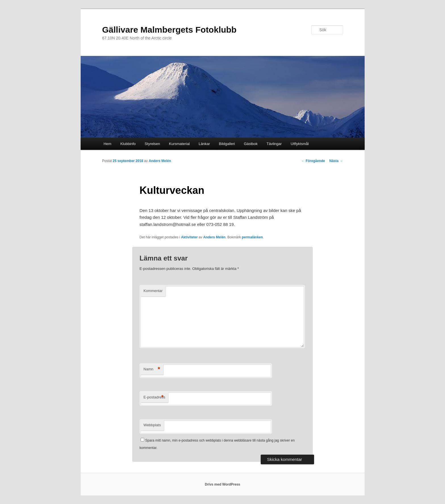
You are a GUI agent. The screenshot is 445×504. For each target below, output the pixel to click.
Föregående (313, 161)
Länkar (204, 144)
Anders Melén (160, 161)
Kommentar (153, 291)
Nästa (336, 161)
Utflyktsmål (300, 144)
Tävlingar (274, 144)
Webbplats (152, 425)
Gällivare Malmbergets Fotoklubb (169, 30)
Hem (107, 144)
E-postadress (154, 397)
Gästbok (251, 144)
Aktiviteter (189, 237)
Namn (152, 369)
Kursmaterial (179, 144)
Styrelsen (152, 144)
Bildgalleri (227, 144)
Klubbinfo (128, 144)
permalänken (252, 237)
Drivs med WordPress (222, 484)
